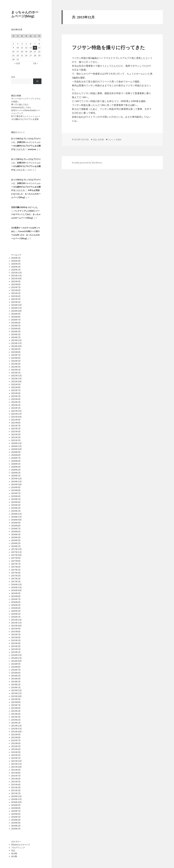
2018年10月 (16, 520)
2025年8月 (16, 284)
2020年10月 (16, 449)
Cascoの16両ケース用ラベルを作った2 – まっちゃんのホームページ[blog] (25, 235)
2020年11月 (16, 446)
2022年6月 (16, 393)
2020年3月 (16, 470)
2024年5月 (16, 326)
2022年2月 (16, 405)
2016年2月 (16, 614)
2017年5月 (16, 570)
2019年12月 (16, 479)
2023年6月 (16, 358)
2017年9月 (16, 558)
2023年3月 (16, 367)
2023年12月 (16, 340)
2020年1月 (16, 476)
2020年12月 (16, 443)
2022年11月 (16, 379)
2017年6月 (16, 567)
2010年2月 (16, 826)
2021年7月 (16, 426)
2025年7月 (16, 287)
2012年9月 (16, 735)
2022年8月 (16, 387)
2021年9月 (16, 420)
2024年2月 (16, 334)
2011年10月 (16, 767)
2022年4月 (16, 399)
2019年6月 (16, 496)
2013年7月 (16, 705)
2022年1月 (16, 408)
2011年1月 (16, 793)
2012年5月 (16, 746)
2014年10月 (16, 661)
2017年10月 (16, 555)
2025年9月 (16, 281)
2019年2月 (16, 508)
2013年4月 (16, 714)
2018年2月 (16, 543)
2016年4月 (16, 608)
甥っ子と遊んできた (20, 104)
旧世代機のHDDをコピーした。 (25, 207)
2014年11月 (16, 658)
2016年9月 (16, 593)
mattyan (32, 149)
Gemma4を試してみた (21, 107)
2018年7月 (16, 529)
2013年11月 (16, 693)
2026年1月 (16, 270)
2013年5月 (16, 711)
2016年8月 (16, 596)
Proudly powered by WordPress (87, 163)
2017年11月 (16, 552)
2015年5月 (16, 640)
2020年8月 (16, 455)
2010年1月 (16, 829)
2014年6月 (16, 673)
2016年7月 (16, 599)
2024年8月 (16, 317)
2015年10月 (16, 626)
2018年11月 (16, 517)
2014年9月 (16, 664)
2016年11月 (16, 587)
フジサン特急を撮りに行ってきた (108, 47)
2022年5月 (16, 396)
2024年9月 (16, 314)
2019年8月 (16, 490)
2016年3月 (16, 611)
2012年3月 (16, 752)
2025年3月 (16, 299)
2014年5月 (16, 676)
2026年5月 (16, 258)
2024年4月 (16, 329)
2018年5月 (16, 534)
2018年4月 (16, 537)
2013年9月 (16, 699)
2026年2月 (16, 267)
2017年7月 (16, 564)
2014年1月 (16, 687)
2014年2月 (16, 684)
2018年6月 (16, 532)
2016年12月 (16, 584)
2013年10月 (16, 696)
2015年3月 (16, 646)
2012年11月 (16, 729)
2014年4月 (16, 679)
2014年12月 (16, 655)
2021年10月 (16, 417)
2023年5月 (16, 361)
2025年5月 (16, 293)
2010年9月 (16, 805)
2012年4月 (16, 749)
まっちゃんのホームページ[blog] (25, 14)
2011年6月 (16, 779)
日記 (13, 850)
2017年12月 (16, 549)
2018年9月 (16, 523)
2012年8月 (16, 737)
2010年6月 (16, 814)
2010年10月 (16, 802)
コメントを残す (115, 139)
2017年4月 (16, 573)
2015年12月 (16, 620)
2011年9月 (16, 770)
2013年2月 (16, 720)
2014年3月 (16, 682)
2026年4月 (16, 261)
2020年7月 (16, 458)
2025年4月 (16, 296)
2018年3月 (16, 540)
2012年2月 (16, 755)
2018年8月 (16, 526)
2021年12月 (16, 411)
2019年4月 (16, 502)
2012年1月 (16, 758)
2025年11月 (16, 276)
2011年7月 (16, 776)
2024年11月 (16, 308)
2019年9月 (16, 487)
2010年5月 (16, 817)
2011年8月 (16, 773)
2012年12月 (16, 726)
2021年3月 (16, 434)
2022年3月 (16, 402)
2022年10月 (16, 381)
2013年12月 (16, 690)
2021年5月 (16, 429)
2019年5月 (16, 499)
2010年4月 (16, 820)
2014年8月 (16, 667)
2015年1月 (16, 652)
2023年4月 (16, 364)
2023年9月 (16, 349)
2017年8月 (16, 561)
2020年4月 (16, 467)
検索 (13, 77)
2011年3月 (16, 787)
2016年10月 (16, 590)
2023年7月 (16, 355)
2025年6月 (16, 290)
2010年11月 (16, 799)
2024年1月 (16, 337)
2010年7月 (16, 811)
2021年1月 (16, 440)
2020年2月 (16, 473)
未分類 (14, 853)
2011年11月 (16, 764)
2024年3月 (16, 331)
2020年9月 (16, 452)
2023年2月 (16, 370)
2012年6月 (16, 743)
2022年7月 (16, 390)
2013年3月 (16, 717)
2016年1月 (16, 617)
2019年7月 (16, 493)
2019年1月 (16, 511)
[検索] (37, 81)
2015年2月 (16, 649)
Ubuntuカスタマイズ (21, 845)
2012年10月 (16, 732)
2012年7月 (16, 740)
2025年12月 (16, 273)
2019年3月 (16, 505)
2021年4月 (16, 431)
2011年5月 (16, 782)
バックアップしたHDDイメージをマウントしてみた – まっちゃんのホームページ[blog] (26, 214)
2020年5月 (16, 464)
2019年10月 (16, 484)
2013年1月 (16, 723)
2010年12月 (16, 796)
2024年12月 (16, 305)
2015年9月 (16, 629)
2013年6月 (16, 708)
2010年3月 (16, 823)
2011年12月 (16, 761)
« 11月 (17, 63)
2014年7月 (16, 670)
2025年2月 (16, 302)
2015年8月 (16, 632)
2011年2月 (16, 790)
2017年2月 (16, 579)
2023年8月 (16, 352)
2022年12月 (16, 376)
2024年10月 (16, 311)
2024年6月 (16, 323)
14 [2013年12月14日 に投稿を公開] (35, 48)
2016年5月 (16, 605)
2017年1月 (16, 582)
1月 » (35, 63)
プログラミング (18, 848)
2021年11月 (16, 414)
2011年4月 (16, 785)
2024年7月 (16, 320)
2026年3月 (16, 264)
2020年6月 (16, 461)
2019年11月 (16, 482)
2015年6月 (16, 637)
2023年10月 (16, 346)
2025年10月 (16, 279)
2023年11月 (16, 343)
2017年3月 (16, 576)
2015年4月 (16, 643)
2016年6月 (16, 602)
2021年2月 (16, 437)
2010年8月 (16, 808)
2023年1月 (16, 373)
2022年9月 (16, 384)
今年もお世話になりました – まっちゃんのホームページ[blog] (26, 194)
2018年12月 (16, 514)
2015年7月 (16, 634)
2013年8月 (16, 702)
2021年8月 (16, 423)
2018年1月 (16, 546)
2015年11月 (16, 623)
